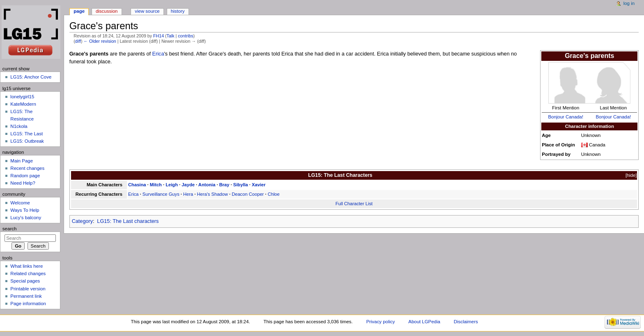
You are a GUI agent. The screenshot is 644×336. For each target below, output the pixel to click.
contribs (185, 36)
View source (147, 11)
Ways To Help (25, 210)
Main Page (22, 161)
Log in (629, 3)
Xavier (259, 185)
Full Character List (354, 204)
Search (10, 229)
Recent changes (27, 168)
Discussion (107, 11)
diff (78, 41)
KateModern (23, 104)
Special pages (25, 281)
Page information (28, 304)
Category (82, 221)
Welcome (20, 203)
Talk (171, 36)
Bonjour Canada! (566, 117)
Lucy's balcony (26, 218)
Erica (158, 54)
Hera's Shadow (213, 194)
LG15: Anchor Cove (31, 77)
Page (79, 11)
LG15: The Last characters (128, 221)
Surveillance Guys (161, 194)
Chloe (274, 194)
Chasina (137, 185)
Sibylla (241, 185)
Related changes (28, 273)
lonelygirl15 (22, 97)
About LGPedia (424, 322)
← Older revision (100, 41)
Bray (224, 185)
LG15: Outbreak (27, 141)
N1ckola (19, 126)
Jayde (188, 185)
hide (631, 175)
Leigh (172, 185)
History (178, 11)
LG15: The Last (26, 134)
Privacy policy (381, 322)
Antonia (207, 185)
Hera (188, 194)
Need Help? (23, 183)
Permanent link (26, 296)
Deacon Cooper (248, 194)
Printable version (28, 289)
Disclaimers (466, 322)
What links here (26, 266)
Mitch (156, 185)
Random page (25, 176)
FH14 (159, 36)
